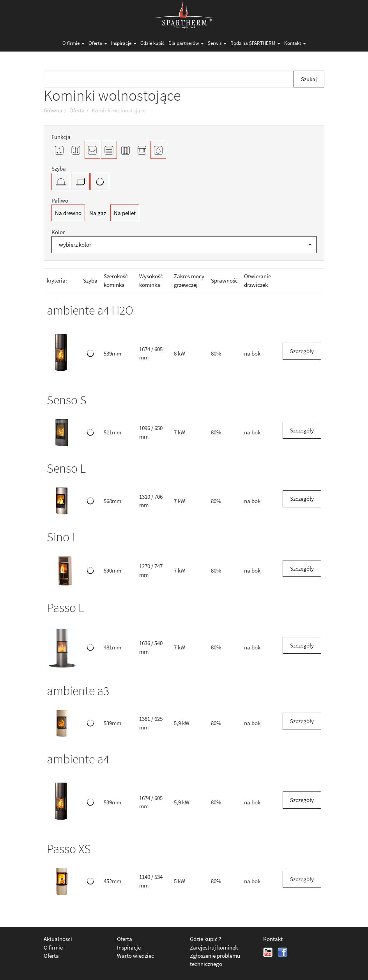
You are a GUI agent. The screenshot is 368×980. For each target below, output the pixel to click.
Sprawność (224, 280)
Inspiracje (124, 43)
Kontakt (295, 43)
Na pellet (125, 213)
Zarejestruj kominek (214, 947)
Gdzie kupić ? (205, 939)
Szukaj (309, 79)
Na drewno (68, 213)
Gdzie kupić (152, 43)
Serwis (217, 43)
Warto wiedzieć (135, 956)
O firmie (73, 43)
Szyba (90, 280)
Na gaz (98, 213)
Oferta (98, 43)
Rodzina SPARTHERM (255, 43)
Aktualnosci (58, 939)
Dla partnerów (186, 43)
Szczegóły (302, 351)
